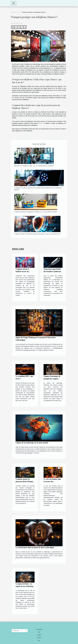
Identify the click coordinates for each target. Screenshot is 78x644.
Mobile (39, 638)
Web (39, 632)
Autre (18, 12)
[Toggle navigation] (14, 3)
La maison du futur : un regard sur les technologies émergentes (25, 586)
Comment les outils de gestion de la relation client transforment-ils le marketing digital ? (38, 189)
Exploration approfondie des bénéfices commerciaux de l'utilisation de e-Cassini (53, 271)
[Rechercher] (20, 631)
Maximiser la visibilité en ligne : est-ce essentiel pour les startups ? (34, 166)
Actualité (39, 635)
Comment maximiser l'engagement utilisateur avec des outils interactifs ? (36, 212)
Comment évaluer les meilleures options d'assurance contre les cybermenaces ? (37, 234)
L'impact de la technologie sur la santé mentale (32, 443)
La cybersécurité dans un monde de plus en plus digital (35, 547)
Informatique (39, 629)
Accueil (13, 12)
